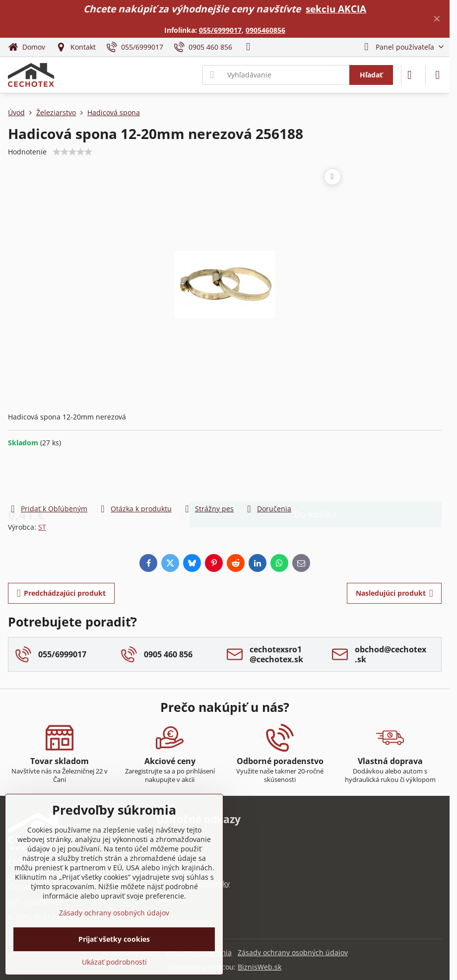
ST (42, 527)
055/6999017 (220, 30)
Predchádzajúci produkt (62, 594)
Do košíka (316, 475)
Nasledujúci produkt (394, 594)
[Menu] (438, 75)
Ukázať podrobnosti (114, 962)
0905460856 (265, 30)
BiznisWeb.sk (260, 967)
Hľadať (371, 75)
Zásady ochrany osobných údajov (293, 952)
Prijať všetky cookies (114, 939)
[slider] (72, 152)
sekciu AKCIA (336, 9)
